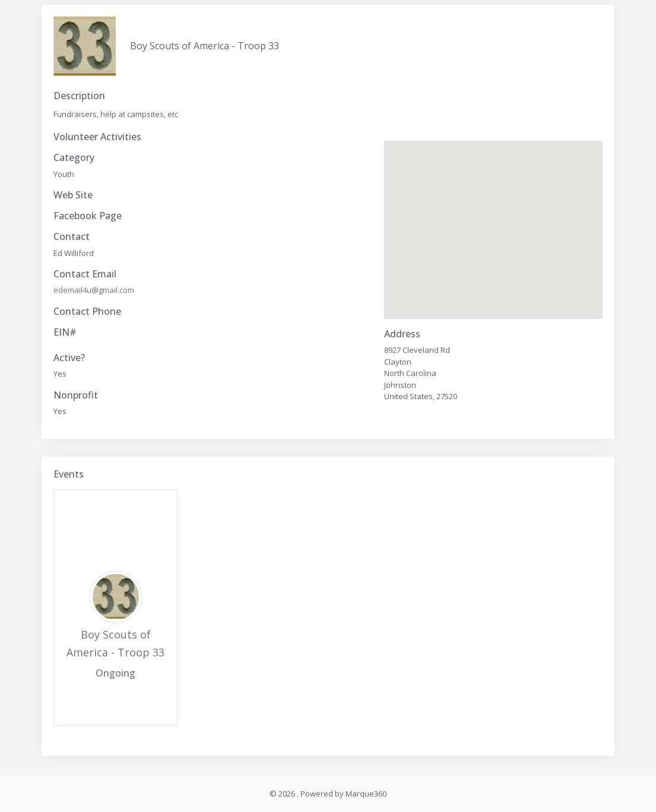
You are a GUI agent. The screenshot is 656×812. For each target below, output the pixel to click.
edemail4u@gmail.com (94, 290)
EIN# (65, 332)
